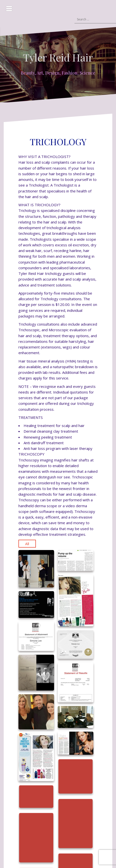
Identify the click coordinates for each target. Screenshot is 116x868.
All (27, 544)
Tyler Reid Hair (58, 57)
